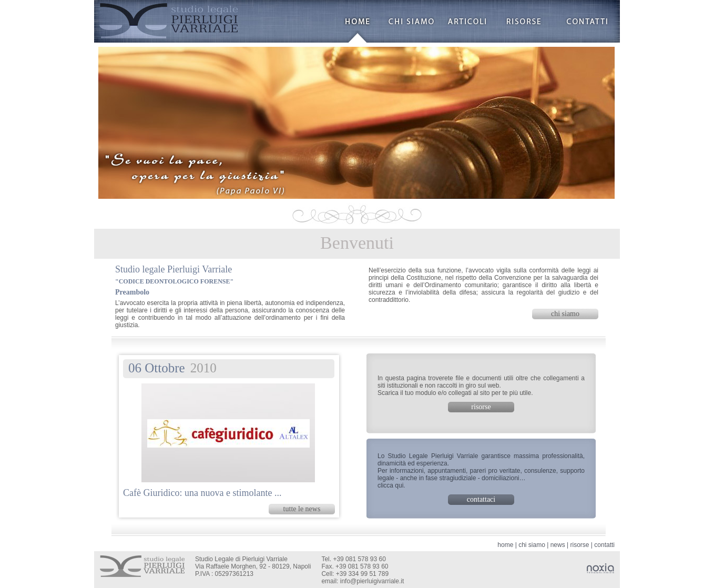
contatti (604, 545)
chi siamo (532, 545)
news (558, 545)
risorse (579, 545)
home (505, 545)
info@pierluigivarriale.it (372, 581)
